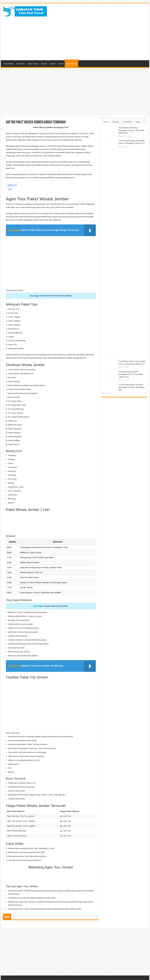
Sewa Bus (21, 64)
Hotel (61, 64)
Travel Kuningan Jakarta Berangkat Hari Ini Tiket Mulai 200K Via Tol (131, 374)
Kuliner (53, 64)
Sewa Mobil (9, 64)
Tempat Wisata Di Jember (56, 606)
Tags (138, 122)
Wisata (44, 64)
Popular (116, 122)
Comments (127, 122)
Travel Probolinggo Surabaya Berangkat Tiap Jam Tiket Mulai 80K (132, 387)
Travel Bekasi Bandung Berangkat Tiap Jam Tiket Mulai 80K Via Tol (132, 130)
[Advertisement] (94, 37)
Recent (106, 122)
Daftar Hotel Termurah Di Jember (56, 296)
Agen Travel (33, 64)
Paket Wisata (71, 64)
